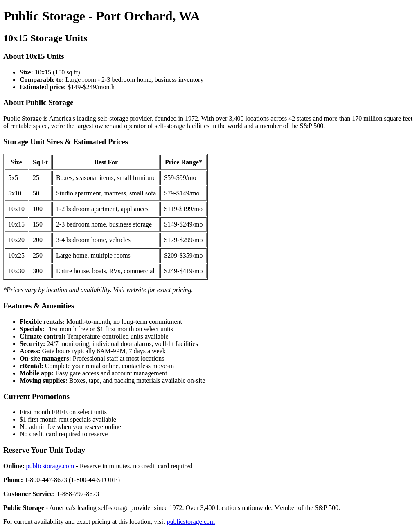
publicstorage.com (50, 466)
